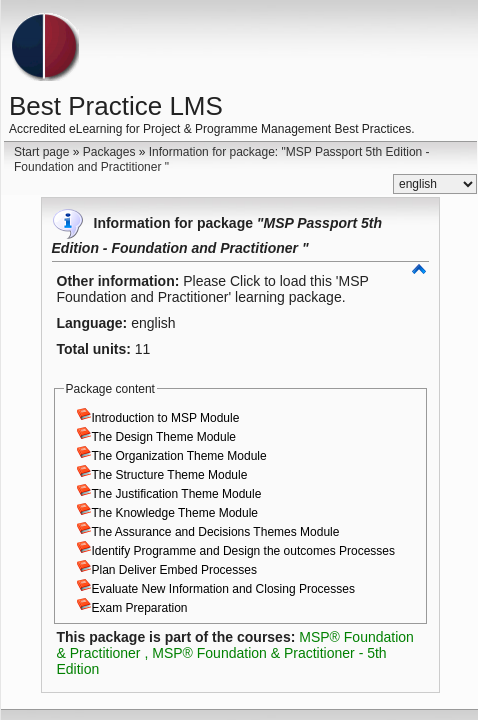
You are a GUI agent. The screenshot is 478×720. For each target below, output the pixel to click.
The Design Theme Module (164, 437)
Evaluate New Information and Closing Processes (223, 589)
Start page (41, 152)
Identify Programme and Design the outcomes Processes (243, 551)
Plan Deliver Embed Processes (174, 570)
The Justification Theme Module (177, 494)
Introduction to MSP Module (166, 418)
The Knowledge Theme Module (175, 513)
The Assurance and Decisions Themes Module (216, 532)
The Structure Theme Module (170, 475)
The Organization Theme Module (179, 456)
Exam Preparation (140, 608)
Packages (109, 152)
